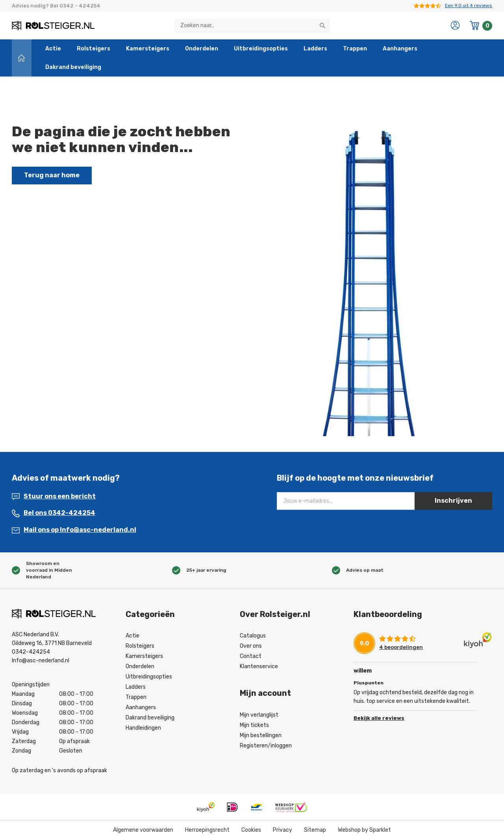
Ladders (315, 49)
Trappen (355, 49)
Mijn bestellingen (261, 735)
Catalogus (253, 636)
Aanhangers (400, 49)
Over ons (251, 646)
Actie (53, 49)
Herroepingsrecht (207, 830)
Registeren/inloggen (266, 746)
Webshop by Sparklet (364, 830)
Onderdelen (202, 49)
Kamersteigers (148, 49)
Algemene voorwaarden (143, 830)
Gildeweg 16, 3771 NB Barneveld (52, 643)
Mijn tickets (254, 725)
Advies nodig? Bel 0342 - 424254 (56, 6)
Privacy (283, 830)
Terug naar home (52, 175)
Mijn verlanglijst (259, 715)
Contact (251, 656)
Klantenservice (259, 666)
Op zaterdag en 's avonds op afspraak (59, 770)
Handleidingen (143, 728)
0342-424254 (31, 652)
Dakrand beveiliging (73, 67)
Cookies (251, 830)
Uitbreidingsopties (261, 49)
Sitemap (315, 830)
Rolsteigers (94, 49)
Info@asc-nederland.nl (41, 661)
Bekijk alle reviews (379, 718)
